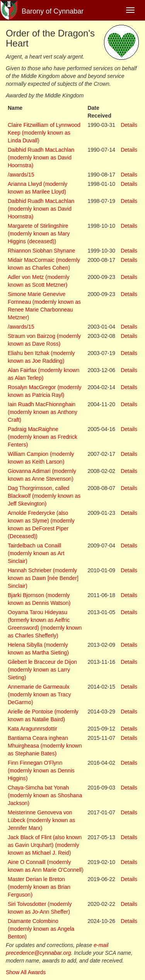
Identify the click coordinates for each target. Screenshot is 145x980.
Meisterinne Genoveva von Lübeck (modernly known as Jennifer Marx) (41, 820)
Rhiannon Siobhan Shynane (41, 251)
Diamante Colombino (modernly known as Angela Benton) (41, 929)
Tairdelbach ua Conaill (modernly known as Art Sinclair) (36, 553)
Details (129, 125)
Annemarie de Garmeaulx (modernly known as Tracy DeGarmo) (39, 694)
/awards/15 (21, 175)
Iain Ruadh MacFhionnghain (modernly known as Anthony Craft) (43, 412)
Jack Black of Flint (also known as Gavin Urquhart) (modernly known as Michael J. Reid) (45, 845)
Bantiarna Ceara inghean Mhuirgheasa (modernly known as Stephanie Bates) (45, 746)
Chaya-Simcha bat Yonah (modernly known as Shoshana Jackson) (45, 795)
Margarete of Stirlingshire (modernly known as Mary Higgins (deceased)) (39, 234)
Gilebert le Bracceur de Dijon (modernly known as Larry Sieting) (42, 670)
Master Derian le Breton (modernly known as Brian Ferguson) (39, 887)
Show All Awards (26, 972)
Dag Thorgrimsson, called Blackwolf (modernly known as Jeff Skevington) (44, 496)
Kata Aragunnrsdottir (32, 729)
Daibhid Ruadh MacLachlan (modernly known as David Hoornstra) (41, 158)
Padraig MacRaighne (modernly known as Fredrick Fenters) (43, 437)
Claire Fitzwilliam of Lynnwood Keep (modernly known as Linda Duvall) (44, 133)
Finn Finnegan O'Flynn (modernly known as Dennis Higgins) (41, 770)
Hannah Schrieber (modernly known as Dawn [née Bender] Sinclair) (43, 578)
